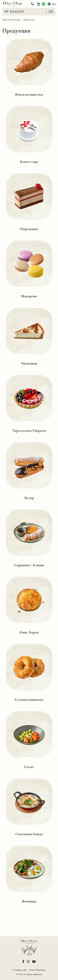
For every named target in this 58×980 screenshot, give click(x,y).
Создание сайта (20, 970)
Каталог (17, 12)
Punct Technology (37, 970)
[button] (33, 4)
